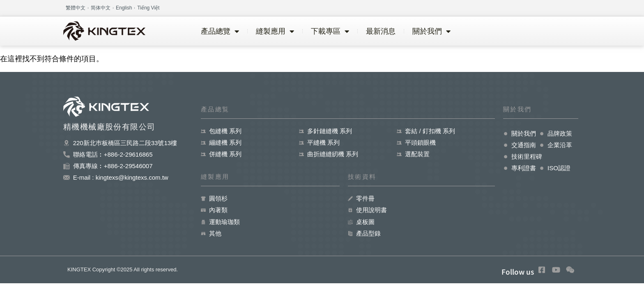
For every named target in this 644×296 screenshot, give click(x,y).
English (124, 8)
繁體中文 (76, 8)
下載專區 (330, 31)
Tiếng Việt (148, 8)
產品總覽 (220, 31)
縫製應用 (275, 31)
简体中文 (101, 8)
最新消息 (381, 31)
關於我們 (431, 31)
